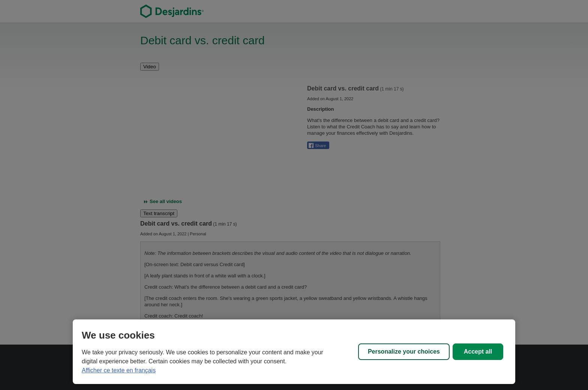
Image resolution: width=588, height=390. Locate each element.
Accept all (478, 352)
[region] (294, 352)
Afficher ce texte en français (119, 370)
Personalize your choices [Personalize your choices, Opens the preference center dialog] (404, 352)
